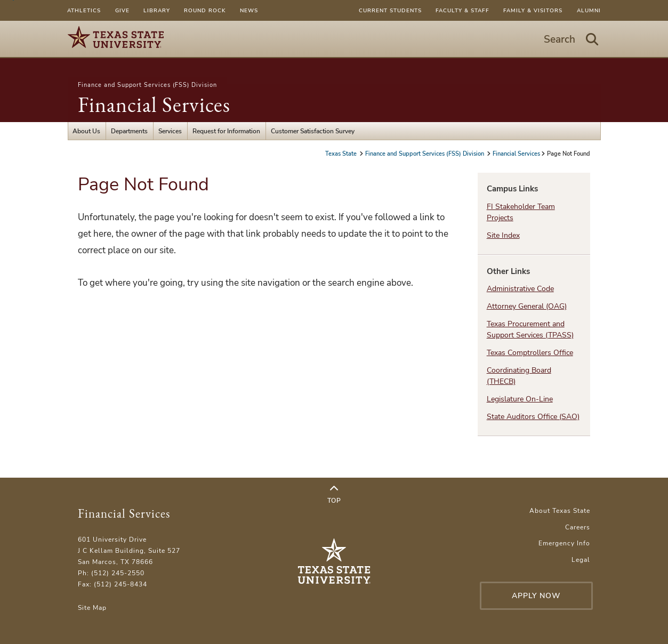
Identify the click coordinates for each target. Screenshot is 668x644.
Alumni (589, 10)
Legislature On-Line (520, 399)
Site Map (92, 607)
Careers (578, 527)
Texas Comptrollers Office (530, 353)
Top (334, 495)
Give (122, 10)
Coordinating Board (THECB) (519, 376)
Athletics (84, 10)
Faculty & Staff (462, 10)
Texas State (342, 154)
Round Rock (205, 10)
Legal (581, 560)
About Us (86, 131)
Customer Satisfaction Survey (313, 131)
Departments (129, 131)
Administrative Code (520, 289)
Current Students (390, 10)
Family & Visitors (533, 10)
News (249, 10)
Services (170, 131)
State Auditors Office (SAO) (533, 417)
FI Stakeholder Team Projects (521, 212)
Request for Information (226, 131)
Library (157, 10)
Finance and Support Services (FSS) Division (147, 85)
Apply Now (536, 596)
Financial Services (154, 104)
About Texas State (560, 510)
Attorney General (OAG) (527, 306)
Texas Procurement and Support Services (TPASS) (530, 329)
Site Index (503, 235)
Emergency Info (564, 543)
